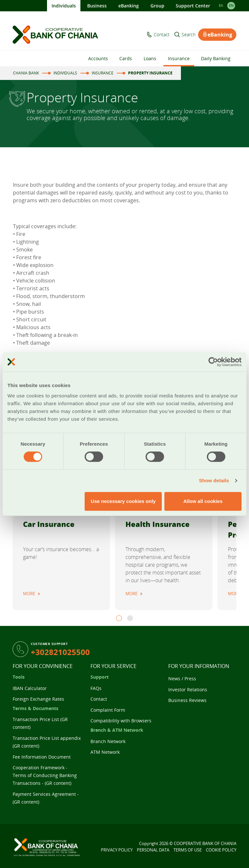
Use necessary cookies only (123, 501)
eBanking (129, 6)
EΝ (231, 6)
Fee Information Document (42, 757)
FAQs (96, 688)
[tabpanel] (61, 534)
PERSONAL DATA (153, 850)
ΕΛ (221, 6)
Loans (150, 58)
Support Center (193, 6)
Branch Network (108, 741)
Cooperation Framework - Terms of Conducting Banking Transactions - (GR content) (45, 775)
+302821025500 (60, 652)
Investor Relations (188, 690)
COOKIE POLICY (221, 850)
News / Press (182, 679)
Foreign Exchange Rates (38, 699)
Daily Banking (216, 58)
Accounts (98, 58)
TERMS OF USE (188, 850)
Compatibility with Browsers (121, 721)
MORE (29, 594)
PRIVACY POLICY (117, 850)
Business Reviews (187, 700)
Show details (214, 480)
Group (157, 6)
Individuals (64, 6)
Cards (126, 58)
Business (97, 6)
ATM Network (105, 752)
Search (189, 35)
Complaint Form (108, 710)
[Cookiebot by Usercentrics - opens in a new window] (213, 362)
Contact (162, 35)
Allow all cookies (203, 501)
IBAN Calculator (30, 688)
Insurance (179, 58)
